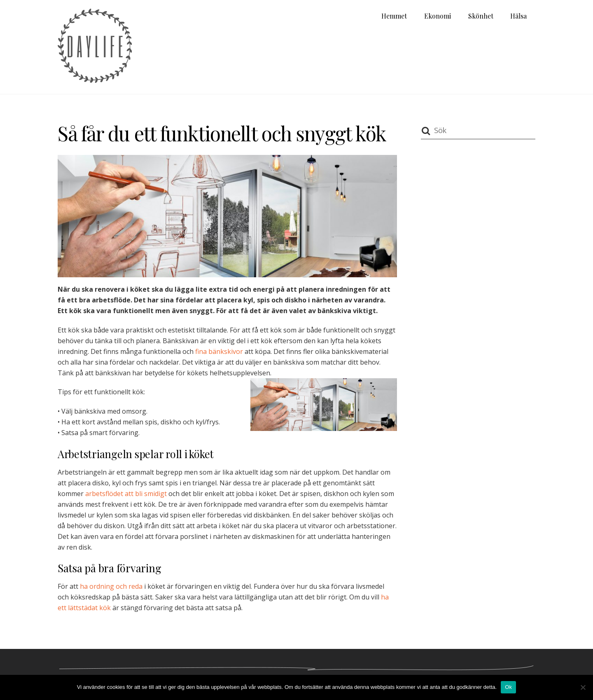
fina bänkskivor (219, 351)
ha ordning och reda (111, 586)
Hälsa (518, 16)
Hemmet (394, 16)
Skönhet (481, 16)
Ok (508, 687)
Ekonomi (438, 16)
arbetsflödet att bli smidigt (126, 494)
